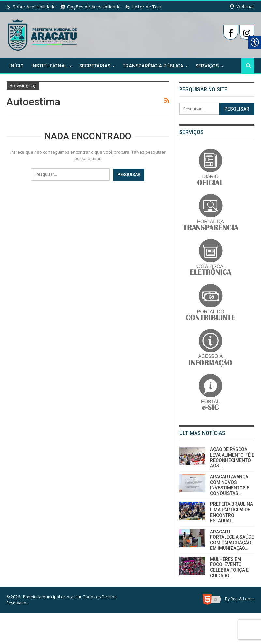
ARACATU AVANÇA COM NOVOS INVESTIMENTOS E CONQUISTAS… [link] (230, 485)
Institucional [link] (49, 66)
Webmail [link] (242, 6)
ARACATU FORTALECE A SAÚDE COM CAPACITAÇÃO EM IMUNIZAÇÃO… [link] (232, 540)
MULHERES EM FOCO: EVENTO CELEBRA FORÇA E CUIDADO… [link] (229, 567)
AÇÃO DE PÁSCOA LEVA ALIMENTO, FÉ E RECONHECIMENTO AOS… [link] (232, 457)
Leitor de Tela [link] (143, 7)
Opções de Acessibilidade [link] (91, 7)
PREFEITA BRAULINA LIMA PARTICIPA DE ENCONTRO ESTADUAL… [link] (232, 512)
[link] (43, 34)
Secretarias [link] (95, 66)
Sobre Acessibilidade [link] (31, 7)
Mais (201, 66)
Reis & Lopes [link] (243, 599)
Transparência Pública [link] (153, 66)
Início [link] (17, 66)
